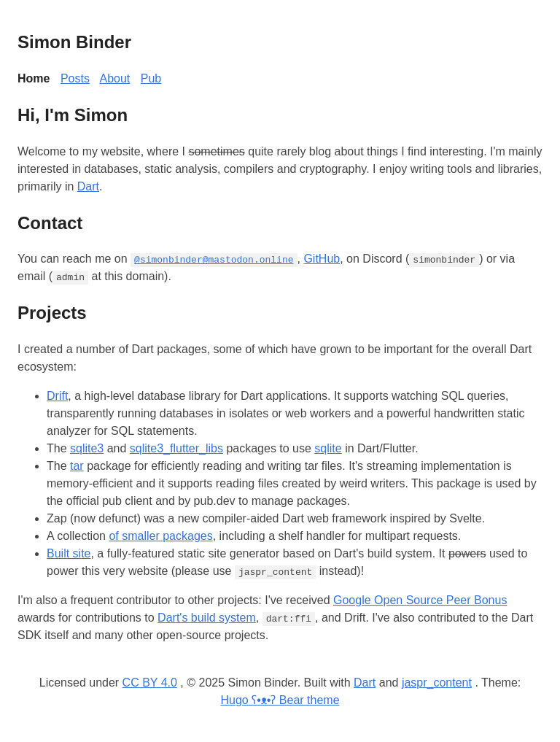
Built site (69, 553)
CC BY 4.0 (150, 683)
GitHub (322, 259)
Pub (151, 78)
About (114, 78)
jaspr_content (437, 683)
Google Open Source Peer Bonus (420, 600)
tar (77, 466)
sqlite (328, 448)
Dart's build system (207, 618)
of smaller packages (160, 536)
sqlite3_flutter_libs (176, 448)
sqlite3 (87, 448)
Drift (57, 396)
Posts (75, 78)
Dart (88, 186)
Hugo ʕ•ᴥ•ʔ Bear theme (280, 700)
